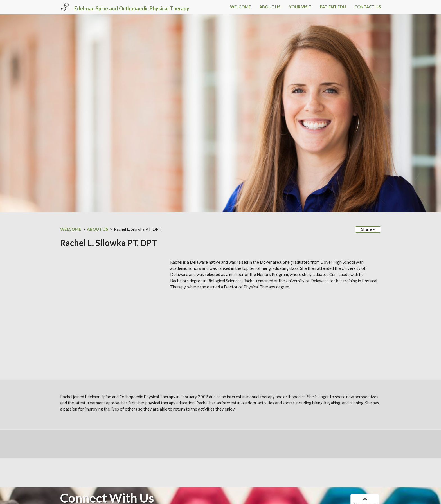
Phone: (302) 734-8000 (83, 442)
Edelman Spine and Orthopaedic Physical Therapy (132, 8)
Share (368, 229)
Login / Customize (174, 469)
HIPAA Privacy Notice (117, 462)
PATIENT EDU (333, 7)
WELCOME (240, 7)
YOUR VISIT (300, 7)
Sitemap (142, 469)
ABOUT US (270, 7)
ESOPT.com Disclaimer (79, 462)
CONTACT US (368, 7)
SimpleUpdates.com (96, 469)
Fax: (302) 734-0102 (80, 448)
